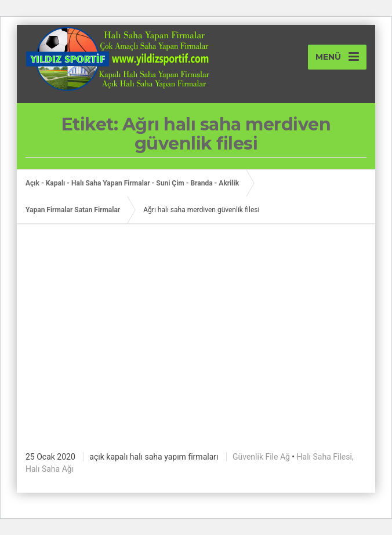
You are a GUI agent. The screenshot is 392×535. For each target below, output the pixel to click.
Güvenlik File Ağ (261, 457)
